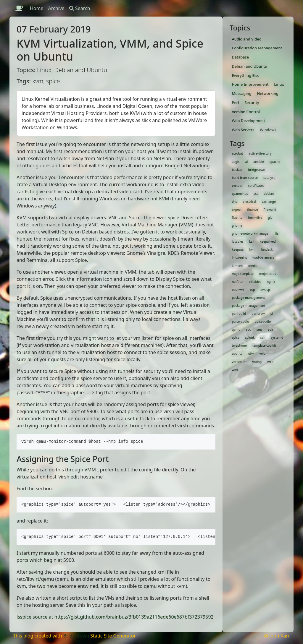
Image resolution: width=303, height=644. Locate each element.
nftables (255, 282)
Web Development (248, 121)
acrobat (237, 153)
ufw (251, 353)
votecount (239, 362)
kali (252, 241)
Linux (279, 84)
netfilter (238, 282)
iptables (237, 241)
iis (277, 233)
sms (260, 330)
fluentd (237, 218)
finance (253, 210)
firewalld (270, 210)
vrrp (270, 362)
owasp (265, 290)
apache (275, 162)
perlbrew (258, 314)
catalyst (269, 178)
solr (271, 330)
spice (235, 338)
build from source (245, 178)
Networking (268, 93)
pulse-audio (240, 322)
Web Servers (243, 130)
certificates (256, 186)
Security (252, 103)
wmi (235, 370)
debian (269, 194)
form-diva (255, 218)
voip (262, 353)
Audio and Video (246, 39)
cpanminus (240, 194)
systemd (277, 338)
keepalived (268, 241)
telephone (239, 345)
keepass (238, 249)
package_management (248, 306)
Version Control (246, 112)
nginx (271, 282)
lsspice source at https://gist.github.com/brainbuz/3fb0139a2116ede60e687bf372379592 (115, 617)
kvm (253, 249)
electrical (249, 202)
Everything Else (245, 75)
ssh (263, 338)
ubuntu (237, 353)
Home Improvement (250, 84)
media (253, 266)
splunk (250, 338)
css (256, 194)
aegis (236, 162)
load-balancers (263, 257)
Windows (268, 130)
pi (272, 314)
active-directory (260, 153)
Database (240, 57)
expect (237, 210)
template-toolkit (264, 345)
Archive (56, 8)
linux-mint (239, 257)
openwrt (238, 290)
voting (257, 362)
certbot (237, 186)
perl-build (239, 314)
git (270, 218)
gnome (237, 226)
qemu (236, 330)
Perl (235, 103)
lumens (237, 266)
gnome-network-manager (251, 233)
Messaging (241, 93)
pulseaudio (263, 322)
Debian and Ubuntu (249, 66)
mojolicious (268, 274)
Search (80, 8)
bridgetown (257, 170)
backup (237, 170)
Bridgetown (76, 636)
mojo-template (243, 274)
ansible (259, 162)
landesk (267, 249)
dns (234, 202)
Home (37, 8)
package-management (248, 298)
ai (247, 162)
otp (252, 290)
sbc (248, 330)
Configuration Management (257, 48)
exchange (269, 202)
